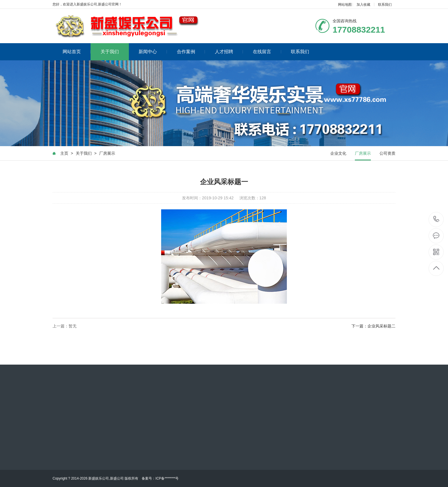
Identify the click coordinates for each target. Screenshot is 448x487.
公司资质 (387, 154)
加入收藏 (363, 5)
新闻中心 (153, 52)
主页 (64, 154)
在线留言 (267, 52)
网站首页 (77, 52)
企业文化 (338, 154)
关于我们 (110, 52)
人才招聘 (229, 52)
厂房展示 (107, 154)
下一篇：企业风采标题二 (373, 327)
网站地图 (345, 5)
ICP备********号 (167, 478)
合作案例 (191, 52)
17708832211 (436, 219)
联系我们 (385, 5)
